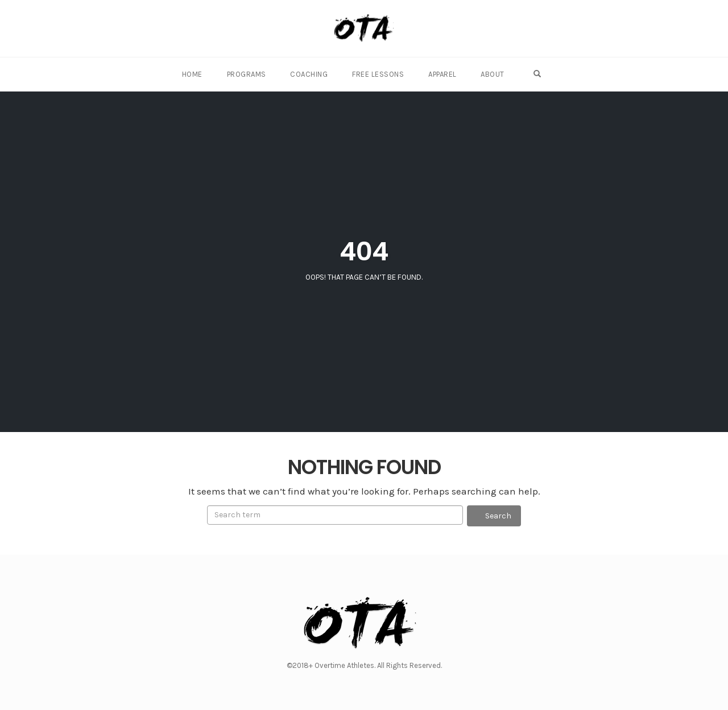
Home (198, 74)
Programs (251, 74)
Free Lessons (379, 74)
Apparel (442, 74)
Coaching (312, 74)
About (491, 74)
